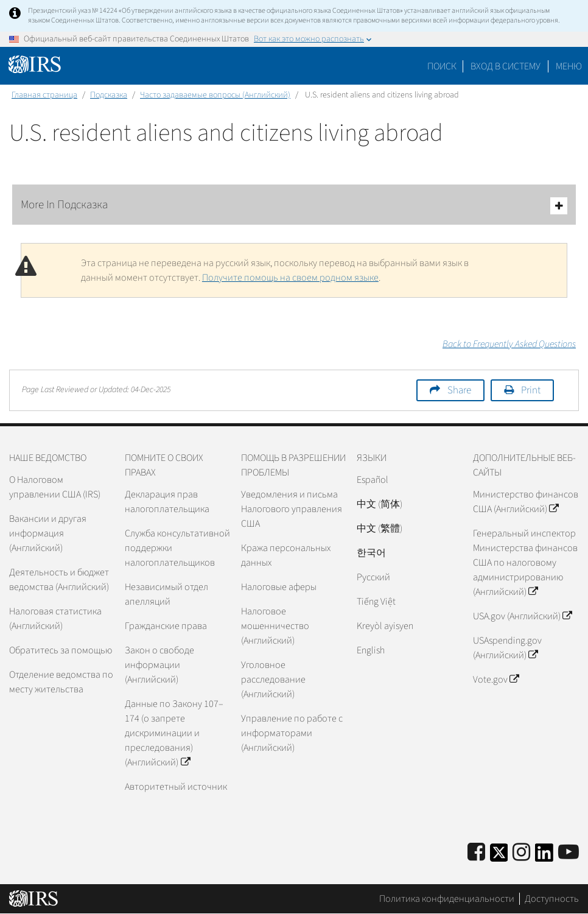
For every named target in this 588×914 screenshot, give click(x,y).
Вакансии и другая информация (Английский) (48, 533)
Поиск (442, 66)
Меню (569, 66)
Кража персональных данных (286, 555)
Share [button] (459, 390)
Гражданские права (166, 626)
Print (531, 390)
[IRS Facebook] (476, 853)
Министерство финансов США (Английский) (526, 502)
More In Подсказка (294, 206)
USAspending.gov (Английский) (507, 648)
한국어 (371, 553)
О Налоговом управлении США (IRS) (55, 487)
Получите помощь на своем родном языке (290, 278)
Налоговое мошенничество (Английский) (275, 626)
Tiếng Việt (376, 602)
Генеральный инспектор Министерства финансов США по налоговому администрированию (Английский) (525, 563)
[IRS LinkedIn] (544, 856)
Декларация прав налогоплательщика (167, 502)
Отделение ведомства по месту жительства (61, 682)
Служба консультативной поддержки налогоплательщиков (177, 548)
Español (373, 480)
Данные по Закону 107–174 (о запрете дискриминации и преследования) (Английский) (174, 733)
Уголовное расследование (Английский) (273, 680)
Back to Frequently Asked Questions (509, 344)
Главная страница (44, 95)
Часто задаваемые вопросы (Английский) (215, 95)
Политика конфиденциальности (447, 899)
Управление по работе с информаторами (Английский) (292, 733)
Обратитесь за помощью (61, 650)
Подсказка (109, 95)
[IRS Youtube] (569, 853)
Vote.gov (496, 680)
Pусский (373, 577)
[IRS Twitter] (499, 856)
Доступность (552, 899)
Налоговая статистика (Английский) (55, 619)
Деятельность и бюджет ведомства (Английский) (59, 580)
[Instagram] (521, 853)
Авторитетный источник (176, 787)
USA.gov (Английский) (522, 616)
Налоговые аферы (279, 587)
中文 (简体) (380, 504)
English (371, 650)
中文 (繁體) (380, 529)
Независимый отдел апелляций (166, 594)
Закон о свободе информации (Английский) (159, 665)
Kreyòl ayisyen (385, 626)
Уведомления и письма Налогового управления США (292, 509)
